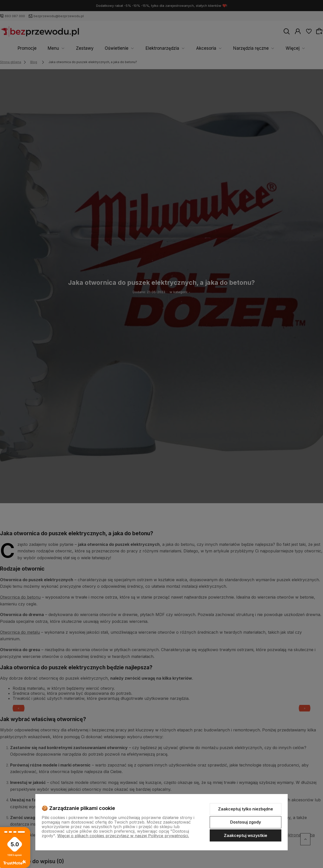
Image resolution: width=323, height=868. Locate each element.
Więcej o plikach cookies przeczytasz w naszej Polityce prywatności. (123, 836)
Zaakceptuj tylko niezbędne (246, 809)
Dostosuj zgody (246, 822)
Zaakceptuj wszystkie (246, 835)
